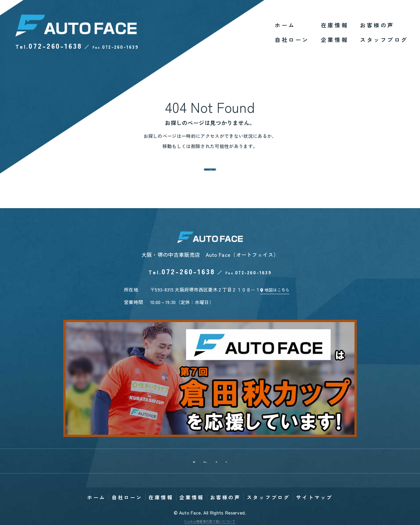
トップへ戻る (210, 173)
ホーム (285, 25)
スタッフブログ (384, 39)
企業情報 (335, 39)
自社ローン (292, 39)
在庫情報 (335, 25)
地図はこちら (281, 299)
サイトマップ (314, 439)
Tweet (159, 484)
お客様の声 (377, 25)
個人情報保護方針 (210, 470)
